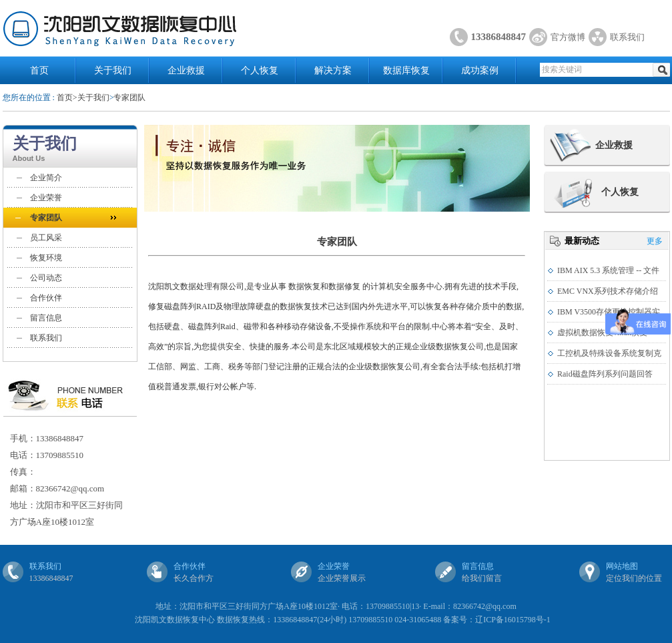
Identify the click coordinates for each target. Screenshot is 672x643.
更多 (655, 241)
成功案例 (480, 70)
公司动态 (46, 278)
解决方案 (333, 70)
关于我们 (113, 70)
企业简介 (46, 178)
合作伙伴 (46, 298)
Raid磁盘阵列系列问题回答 (605, 374)
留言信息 (46, 318)
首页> (67, 97)
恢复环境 (46, 258)
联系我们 (627, 37)
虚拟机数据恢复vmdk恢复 (602, 333)
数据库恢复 (406, 70)
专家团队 (129, 97)
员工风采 (46, 238)
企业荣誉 (46, 198)
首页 (39, 70)
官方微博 (568, 37)
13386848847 (499, 37)
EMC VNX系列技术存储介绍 (608, 291)
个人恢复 (260, 70)
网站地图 (622, 566)
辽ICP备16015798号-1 (513, 620)
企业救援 (186, 70)
